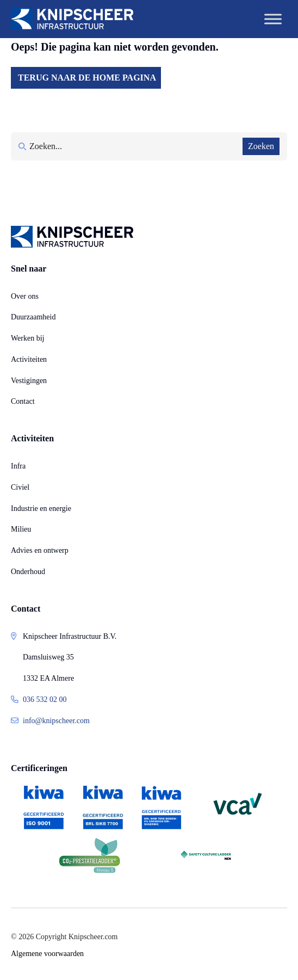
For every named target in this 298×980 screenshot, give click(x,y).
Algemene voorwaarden (47, 954)
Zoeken (261, 146)
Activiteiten (29, 359)
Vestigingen (29, 381)
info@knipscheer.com (56, 721)
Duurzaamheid (33, 317)
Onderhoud (28, 572)
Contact (23, 401)
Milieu (21, 529)
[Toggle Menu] (273, 19)
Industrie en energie (41, 509)
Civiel (20, 487)
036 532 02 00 (45, 699)
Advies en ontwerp (40, 550)
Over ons (25, 296)
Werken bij (27, 338)
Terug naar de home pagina (87, 78)
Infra (18, 466)
